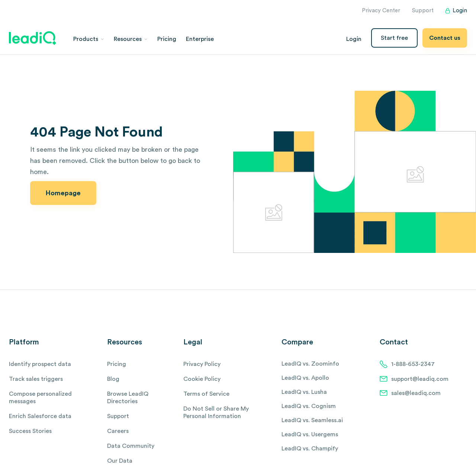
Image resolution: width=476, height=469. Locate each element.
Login (456, 11)
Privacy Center (381, 11)
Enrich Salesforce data (40, 416)
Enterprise (200, 39)
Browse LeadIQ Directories (128, 398)
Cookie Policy (202, 379)
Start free (394, 38)
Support (423, 11)
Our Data (120, 461)
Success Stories (30, 431)
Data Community (131, 446)
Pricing (167, 39)
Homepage (63, 193)
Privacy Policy (202, 364)
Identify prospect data (40, 364)
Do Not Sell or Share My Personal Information (216, 412)
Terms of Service (206, 394)
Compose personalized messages (40, 398)
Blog (113, 379)
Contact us (445, 38)
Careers (118, 431)
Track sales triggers (36, 379)
